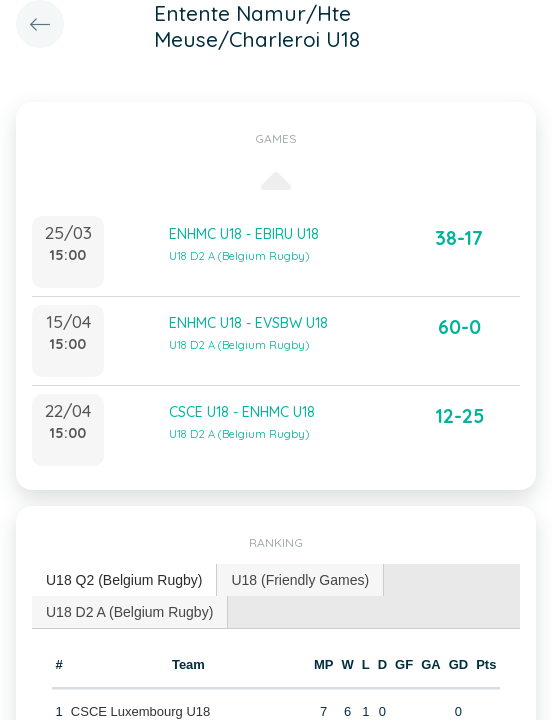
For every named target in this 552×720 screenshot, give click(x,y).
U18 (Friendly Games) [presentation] (300, 580)
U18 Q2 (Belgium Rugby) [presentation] (124, 580)
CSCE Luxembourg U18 (140, 711)
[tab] (124, 580)
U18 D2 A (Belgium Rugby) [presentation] (129, 612)
